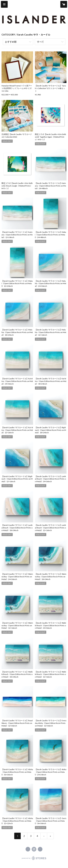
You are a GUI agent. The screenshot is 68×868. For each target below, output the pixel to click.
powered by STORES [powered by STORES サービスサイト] (34, 860)
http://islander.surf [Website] (40, 849)
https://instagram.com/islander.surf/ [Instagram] (34, 849)
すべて (41, 42)
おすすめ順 (11, 42)
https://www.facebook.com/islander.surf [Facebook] (28, 849)
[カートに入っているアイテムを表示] (64, 4)
